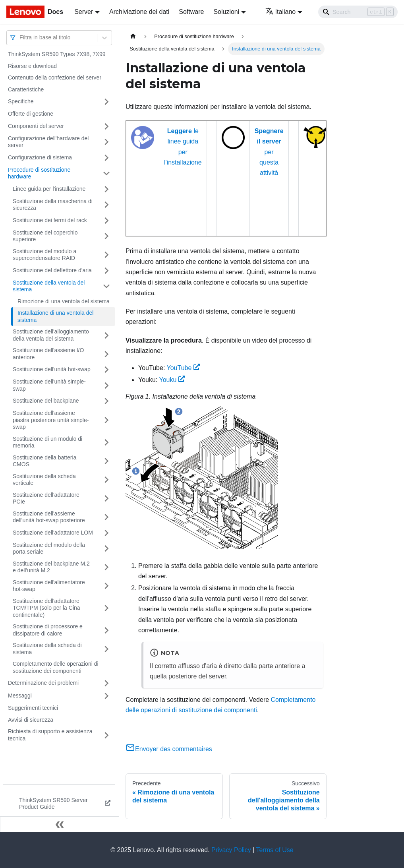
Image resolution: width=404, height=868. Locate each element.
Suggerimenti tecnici (33, 708)
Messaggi (20, 696)
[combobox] (20, 38)
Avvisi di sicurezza (31, 720)
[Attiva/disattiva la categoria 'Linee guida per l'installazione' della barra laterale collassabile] (106, 189)
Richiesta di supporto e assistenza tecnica (50, 735)
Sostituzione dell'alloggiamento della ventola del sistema (51, 335)
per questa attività (269, 152)
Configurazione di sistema (40, 157)
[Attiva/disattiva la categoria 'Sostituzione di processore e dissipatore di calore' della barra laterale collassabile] (106, 630)
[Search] (358, 12)
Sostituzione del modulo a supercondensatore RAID (44, 255)
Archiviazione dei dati (139, 12)
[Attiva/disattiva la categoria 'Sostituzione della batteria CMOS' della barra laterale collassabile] (106, 461)
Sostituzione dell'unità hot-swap (52, 369)
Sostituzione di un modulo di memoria (47, 442)
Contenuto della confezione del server (55, 77)
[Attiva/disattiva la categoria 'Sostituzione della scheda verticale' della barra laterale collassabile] (106, 480)
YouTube (183, 368)
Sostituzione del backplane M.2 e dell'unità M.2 (51, 567)
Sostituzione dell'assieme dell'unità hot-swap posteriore (49, 517)
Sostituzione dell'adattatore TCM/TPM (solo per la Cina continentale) (46, 608)
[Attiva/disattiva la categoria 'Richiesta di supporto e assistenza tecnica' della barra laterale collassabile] (106, 735)
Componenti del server (36, 126)
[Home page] (133, 36)
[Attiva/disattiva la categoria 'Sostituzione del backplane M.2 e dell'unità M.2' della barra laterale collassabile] (106, 567)
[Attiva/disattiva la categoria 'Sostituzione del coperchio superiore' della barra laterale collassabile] (106, 236)
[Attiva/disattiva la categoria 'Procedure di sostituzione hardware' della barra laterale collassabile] (106, 173)
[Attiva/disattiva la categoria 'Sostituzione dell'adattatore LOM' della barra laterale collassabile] (106, 533)
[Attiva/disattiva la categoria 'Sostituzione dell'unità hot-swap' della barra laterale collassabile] (106, 370)
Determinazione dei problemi (43, 683)
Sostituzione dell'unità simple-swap (49, 385)
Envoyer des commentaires (169, 749)
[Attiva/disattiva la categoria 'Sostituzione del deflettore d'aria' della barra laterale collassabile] (106, 271)
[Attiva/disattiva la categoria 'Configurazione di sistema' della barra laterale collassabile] (106, 158)
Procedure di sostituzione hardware (39, 173)
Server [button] (84, 12)
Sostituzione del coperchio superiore (45, 236)
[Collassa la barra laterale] (60, 824)
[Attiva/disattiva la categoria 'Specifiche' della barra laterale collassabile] (106, 102)
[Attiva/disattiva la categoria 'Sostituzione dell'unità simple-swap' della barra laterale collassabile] (106, 385)
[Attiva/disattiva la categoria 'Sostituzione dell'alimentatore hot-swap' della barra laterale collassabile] (106, 586)
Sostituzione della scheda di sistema (47, 649)
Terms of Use (274, 850)
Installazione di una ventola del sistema (55, 316)
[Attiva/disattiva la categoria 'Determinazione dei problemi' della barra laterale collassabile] (106, 683)
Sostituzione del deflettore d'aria (52, 270)
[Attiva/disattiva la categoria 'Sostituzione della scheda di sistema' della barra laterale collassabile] (106, 649)
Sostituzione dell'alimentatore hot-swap (49, 586)
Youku (172, 380)
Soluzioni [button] (226, 12)
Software (191, 12)
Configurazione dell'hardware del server (48, 142)
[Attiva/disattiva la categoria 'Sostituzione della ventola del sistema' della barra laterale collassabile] (106, 286)
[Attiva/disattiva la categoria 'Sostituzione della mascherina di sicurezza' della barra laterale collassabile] (106, 205)
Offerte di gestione (31, 114)
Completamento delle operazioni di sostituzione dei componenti (56, 667)
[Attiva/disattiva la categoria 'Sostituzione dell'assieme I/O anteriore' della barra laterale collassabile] (106, 354)
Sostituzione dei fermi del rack (50, 220)
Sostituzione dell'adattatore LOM (53, 533)
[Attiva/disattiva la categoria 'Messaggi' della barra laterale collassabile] (106, 696)
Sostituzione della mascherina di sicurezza (53, 205)
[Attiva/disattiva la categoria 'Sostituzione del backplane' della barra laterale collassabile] (106, 401)
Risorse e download (32, 66)
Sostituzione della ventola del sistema (49, 286)
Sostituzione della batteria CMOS (44, 461)
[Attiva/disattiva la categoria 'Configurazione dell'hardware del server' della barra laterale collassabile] (106, 142)
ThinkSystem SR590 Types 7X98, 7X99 (57, 54)
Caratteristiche (26, 89)
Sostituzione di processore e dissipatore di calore (48, 630)
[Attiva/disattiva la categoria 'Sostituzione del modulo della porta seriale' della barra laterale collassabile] (106, 549)
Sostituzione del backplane (46, 401)
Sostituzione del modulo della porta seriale (49, 548)
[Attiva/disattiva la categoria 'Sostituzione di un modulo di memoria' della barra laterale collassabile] (106, 443)
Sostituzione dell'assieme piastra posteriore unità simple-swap (51, 420)
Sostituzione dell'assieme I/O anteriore (48, 354)
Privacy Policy (231, 850)
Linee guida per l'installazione (49, 189)
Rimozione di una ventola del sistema (64, 301)
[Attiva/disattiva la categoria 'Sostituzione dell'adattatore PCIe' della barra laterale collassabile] (106, 499)
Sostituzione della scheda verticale (44, 480)
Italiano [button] (281, 12)
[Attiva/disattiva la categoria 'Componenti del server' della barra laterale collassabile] (106, 126)
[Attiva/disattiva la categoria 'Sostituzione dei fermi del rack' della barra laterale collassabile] (106, 221)
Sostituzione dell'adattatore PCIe (46, 498)
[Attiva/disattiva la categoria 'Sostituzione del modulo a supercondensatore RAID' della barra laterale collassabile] (106, 255)
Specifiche (21, 101)
